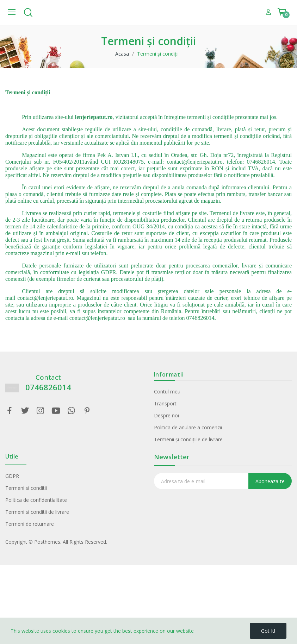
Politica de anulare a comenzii (188, 427)
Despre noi (166, 415)
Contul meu (167, 392)
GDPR (12, 476)
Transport (165, 403)
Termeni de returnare (30, 524)
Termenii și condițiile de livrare (188, 439)
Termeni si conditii (26, 488)
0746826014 (48, 387)
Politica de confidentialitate (36, 500)
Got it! (268, 631)
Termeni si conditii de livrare (37, 512)
